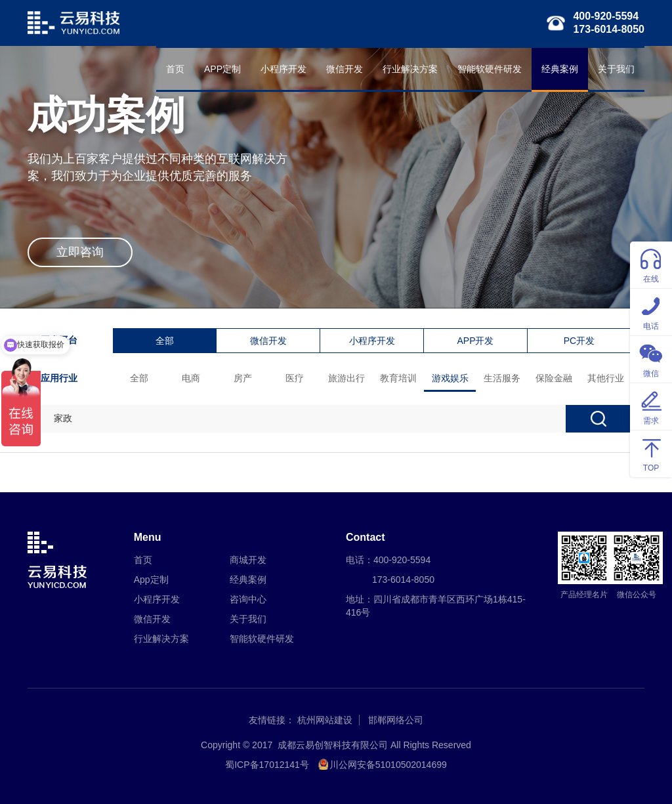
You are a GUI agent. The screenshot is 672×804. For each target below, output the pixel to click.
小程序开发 (283, 69)
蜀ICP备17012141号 (267, 765)
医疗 (295, 378)
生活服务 (502, 378)
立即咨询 (80, 252)
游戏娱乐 (450, 378)
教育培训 (398, 378)
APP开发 (475, 341)
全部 (165, 341)
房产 (243, 378)
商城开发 (248, 560)
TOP (651, 453)
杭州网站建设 (325, 720)
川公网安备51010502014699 (388, 765)
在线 (651, 264)
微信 (651, 359)
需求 (651, 406)
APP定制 (222, 69)
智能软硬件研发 (490, 69)
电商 (191, 378)
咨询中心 (248, 599)
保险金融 (554, 378)
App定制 (151, 580)
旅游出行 (346, 378)
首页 (175, 69)
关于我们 (616, 69)
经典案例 (560, 69)
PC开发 (579, 341)
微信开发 (345, 69)
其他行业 (606, 378)
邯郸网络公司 (396, 720)
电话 (651, 311)
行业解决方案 (410, 69)
